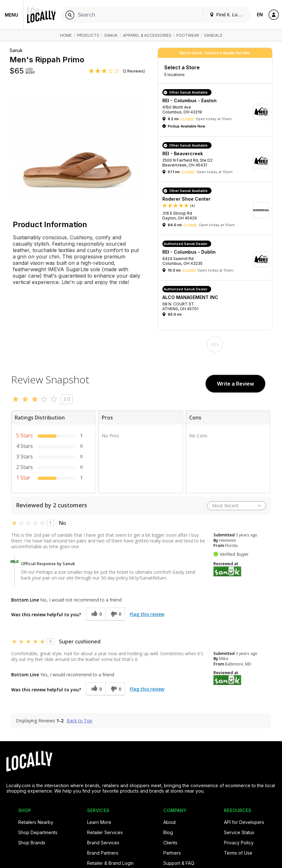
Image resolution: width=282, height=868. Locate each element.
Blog (168, 832)
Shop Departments (38, 832)
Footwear (188, 35)
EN (260, 15)
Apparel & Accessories (147, 35)
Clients (170, 843)
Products (88, 35)
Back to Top (79, 721)
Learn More (99, 822)
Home (66, 35)
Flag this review (147, 614)
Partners (172, 853)
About (170, 822)
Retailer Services (105, 832)
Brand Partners (103, 853)
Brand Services (103, 843)
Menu (11, 15)
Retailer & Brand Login (110, 863)
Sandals (213, 35)
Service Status (239, 832)
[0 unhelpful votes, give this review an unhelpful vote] (115, 614)
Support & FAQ (179, 863)
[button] (217, 112)
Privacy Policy (239, 843)
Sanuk (111, 35)
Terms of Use (238, 853)
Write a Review (235, 384)
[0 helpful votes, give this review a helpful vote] (96, 614)
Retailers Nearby (36, 822)
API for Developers (244, 822)
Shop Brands (32, 843)
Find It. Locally (228, 15)
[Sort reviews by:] (237, 506)
